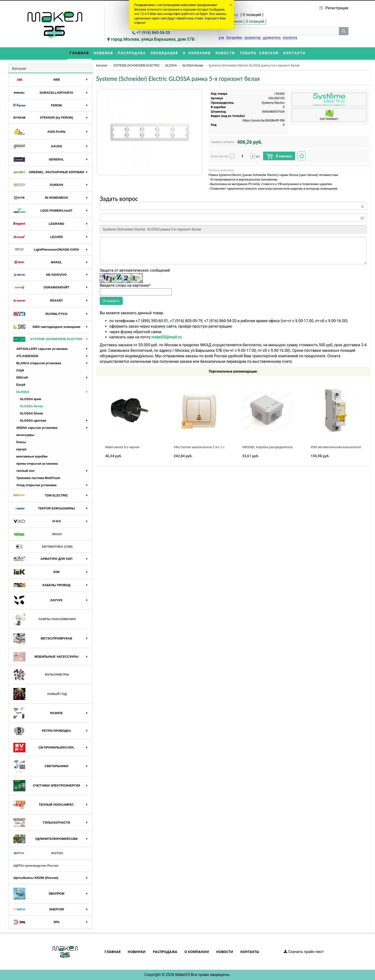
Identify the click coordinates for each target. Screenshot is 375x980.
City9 (20, 370)
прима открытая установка (37, 464)
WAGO (38, 534)
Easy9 (21, 385)
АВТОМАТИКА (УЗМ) (43, 547)
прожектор (253, 38)
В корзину (279, 156)
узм (221, 38)
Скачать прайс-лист (304, 952)
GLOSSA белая (31, 406)
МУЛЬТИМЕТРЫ (41, 675)
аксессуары (25, 435)
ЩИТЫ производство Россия (36, 866)
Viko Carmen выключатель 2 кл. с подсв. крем (207, 447)
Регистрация (337, 8)
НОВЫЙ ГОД (40, 694)
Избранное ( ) (245, 22)
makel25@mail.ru (167, 337)
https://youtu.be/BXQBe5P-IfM (264, 120)
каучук (21, 449)
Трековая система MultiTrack (38, 478)
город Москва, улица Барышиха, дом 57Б (153, 39)
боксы (21, 442)
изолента (290, 38)
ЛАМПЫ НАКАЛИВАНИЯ (44, 619)
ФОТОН (38, 853)
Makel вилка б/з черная (122, 447)
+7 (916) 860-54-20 (153, 33)
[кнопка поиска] (344, 31)
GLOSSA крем (30, 399)
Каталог (19, 68)
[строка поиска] (278, 31)
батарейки (234, 38)
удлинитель (272, 38)
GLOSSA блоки (31, 413)
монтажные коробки (32, 456)
